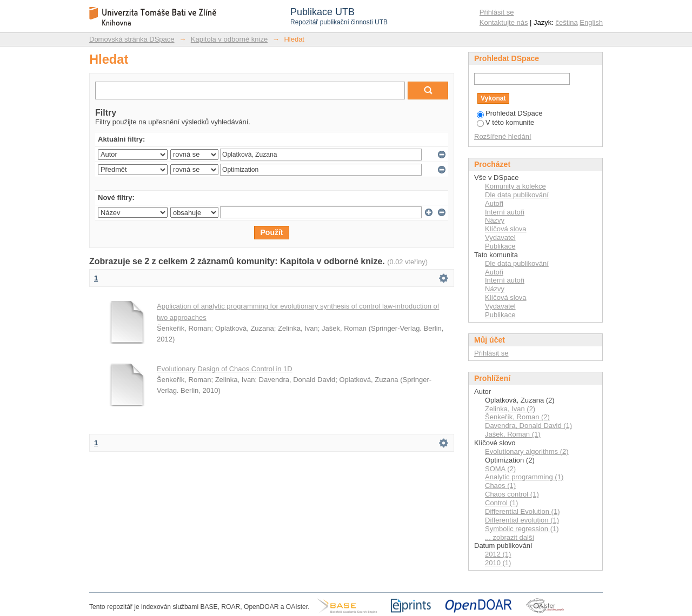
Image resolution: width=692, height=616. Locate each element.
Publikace (500, 246)
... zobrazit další (510, 537)
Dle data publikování (517, 195)
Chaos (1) (500, 486)
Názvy (495, 220)
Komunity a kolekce (515, 186)
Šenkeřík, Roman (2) (517, 417)
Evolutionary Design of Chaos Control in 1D (225, 369)
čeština (567, 22)
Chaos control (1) (512, 494)
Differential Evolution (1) (523, 511)
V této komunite (505, 122)
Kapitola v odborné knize (229, 39)
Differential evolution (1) (522, 520)
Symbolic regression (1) (522, 529)
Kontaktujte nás (504, 22)
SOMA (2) (500, 469)
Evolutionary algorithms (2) (527, 451)
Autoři (494, 203)
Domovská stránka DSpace (132, 39)
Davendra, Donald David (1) (528, 426)
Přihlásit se (497, 12)
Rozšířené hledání (503, 136)
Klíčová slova (506, 229)
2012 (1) (498, 554)
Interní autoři (505, 212)
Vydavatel (500, 237)
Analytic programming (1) (524, 477)
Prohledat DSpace (510, 113)
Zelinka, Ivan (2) (510, 409)
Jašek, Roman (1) (513, 434)
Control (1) (501, 503)
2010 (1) (498, 563)
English (591, 22)
